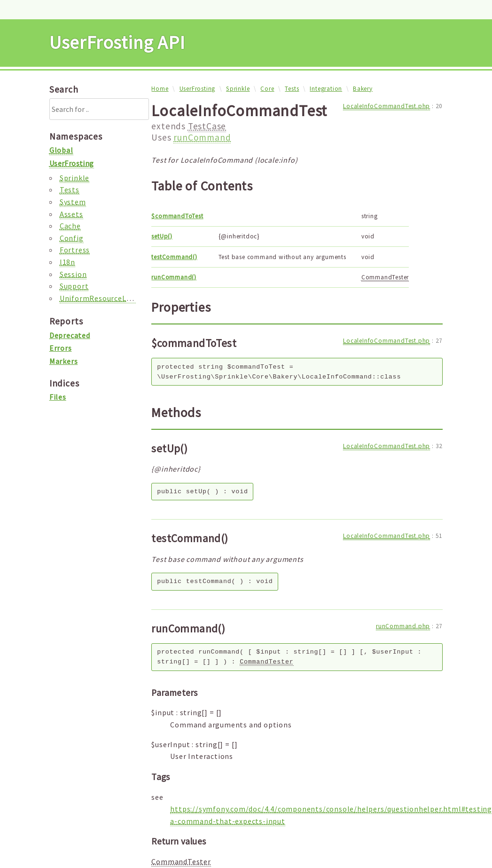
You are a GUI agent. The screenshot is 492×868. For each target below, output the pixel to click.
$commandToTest (177, 216)
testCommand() (174, 257)
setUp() (162, 236)
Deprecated (70, 335)
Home (160, 89)
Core (267, 89)
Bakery (363, 89)
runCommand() (174, 277)
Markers (64, 361)
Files (58, 397)
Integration (326, 89)
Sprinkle (238, 89)
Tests (292, 89)
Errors (61, 348)
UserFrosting (198, 89)
